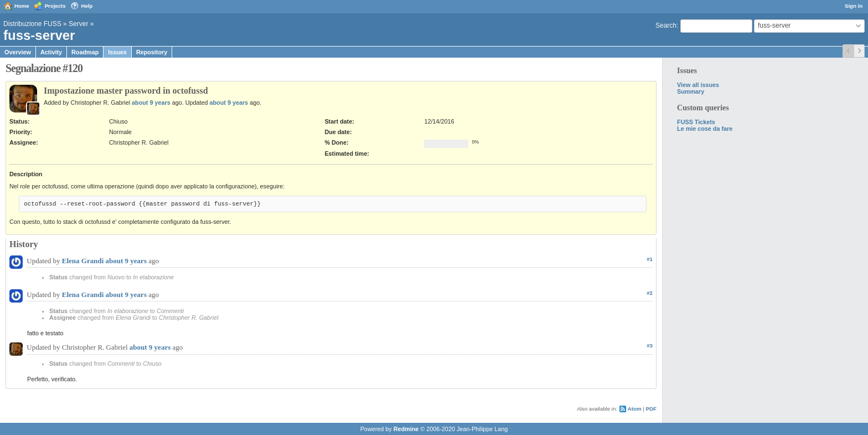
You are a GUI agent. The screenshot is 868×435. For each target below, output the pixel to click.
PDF (651, 409)
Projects (55, 6)
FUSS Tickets (696, 122)
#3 (650, 346)
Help (87, 6)
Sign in (854, 6)
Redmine (406, 429)
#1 (650, 259)
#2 (650, 293)
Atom (635, 409)
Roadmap (85, 52)
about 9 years (151, 103)
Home (22, 6)
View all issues (698, 85)
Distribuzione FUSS (32, 24)
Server (78, 24)
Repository (152, 52)
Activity (51, 52)
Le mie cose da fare (705, 129)
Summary (691, 91)
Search (666, 25)
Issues (117, 52)
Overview (18, 52)
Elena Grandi (83, 261)
